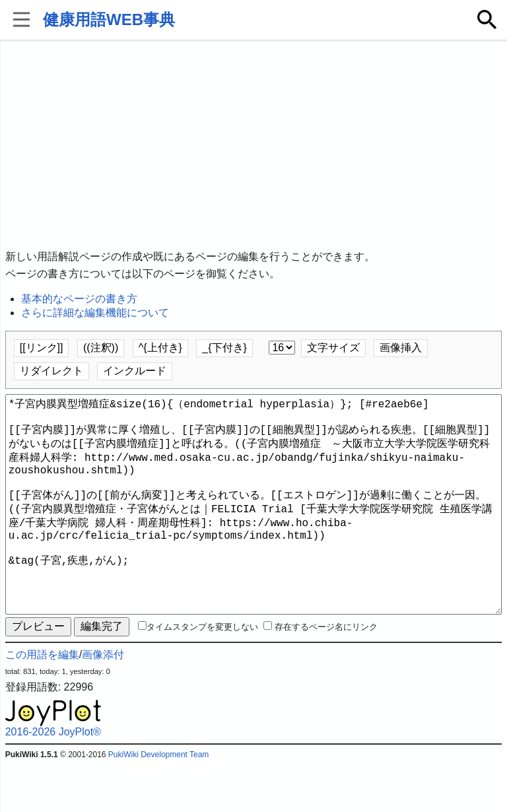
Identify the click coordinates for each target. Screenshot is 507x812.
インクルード (135, 371)
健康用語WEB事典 (109, 19)
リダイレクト (51, 371)
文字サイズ (333, 348)
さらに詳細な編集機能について (95, 313)
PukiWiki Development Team (159, 802)
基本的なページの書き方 (79, 299)
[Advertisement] (254, 145)
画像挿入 (401, 348)
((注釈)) (101, 348)
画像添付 (103, 702)
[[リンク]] (42, 348)
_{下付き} (224, 348)
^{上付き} (160, 348)
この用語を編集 (42, 702)
